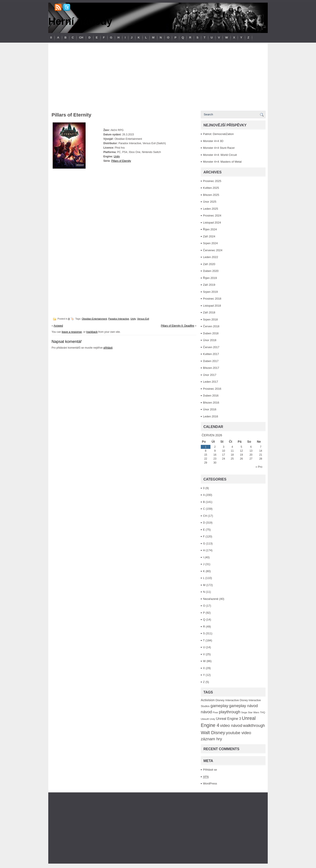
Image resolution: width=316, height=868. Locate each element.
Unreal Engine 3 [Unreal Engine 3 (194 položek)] (228, 719)
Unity (117, 156)
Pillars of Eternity (121, 161)
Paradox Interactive (119, 319)
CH (81, 37)
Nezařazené (211, 599)
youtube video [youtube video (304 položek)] (238, 733)
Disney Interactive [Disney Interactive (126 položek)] (227, 700)
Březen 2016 (211, 403)
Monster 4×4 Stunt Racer (219, 148)
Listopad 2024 (212, 223)
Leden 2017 (211, 382)
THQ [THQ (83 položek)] (263, 712)
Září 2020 (209, 264)
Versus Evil (143, 319)
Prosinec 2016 (212, 389)
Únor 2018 (210, 340)
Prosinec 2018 (212, 299)
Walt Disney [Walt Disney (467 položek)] (213, 732)
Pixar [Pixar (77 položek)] (215, 712)
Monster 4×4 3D (213, 141)
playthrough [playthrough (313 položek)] (230, 712)
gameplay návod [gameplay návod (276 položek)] (243, 706)
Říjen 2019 (210, 278)
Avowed (58, 326)
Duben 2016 (211, 396)
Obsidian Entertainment (94, 319)
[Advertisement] (158, 76)
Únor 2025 (210, 202)
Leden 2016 (211, 416)
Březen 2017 (211, 368)
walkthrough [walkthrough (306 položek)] (254, 725)
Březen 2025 (211, 195)
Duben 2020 (211, 271)
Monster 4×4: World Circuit (220, 155)
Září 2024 (209, 236)
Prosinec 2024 (212, 216)
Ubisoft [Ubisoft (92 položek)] (205, 719)
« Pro (259, 467)
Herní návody (80, 21)
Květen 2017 (211, 354)
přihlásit (108, 348)
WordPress (210, 783)
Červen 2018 (211, 326)
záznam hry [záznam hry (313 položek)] (211, 739)
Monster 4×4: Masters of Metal (222, 162)
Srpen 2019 (210, 292)
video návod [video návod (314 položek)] (231, 725)
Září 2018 (209, 312)
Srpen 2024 (210, 243)
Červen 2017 (211, 347)
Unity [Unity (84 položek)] (212, 719)
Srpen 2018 (210, 319)
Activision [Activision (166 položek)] (208, 700)
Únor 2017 (210, 375)
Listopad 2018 (212, 306)
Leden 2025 (211, 209)
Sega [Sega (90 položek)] (244, 712)
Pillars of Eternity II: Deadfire (178, 326)
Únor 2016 (210, 409)
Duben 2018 (211, 333)
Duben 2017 (211, 361)
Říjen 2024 (210, 229)
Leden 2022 (211, 257)
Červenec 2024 (213, 250)
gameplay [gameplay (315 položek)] (219, 706)
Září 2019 (209, 285)
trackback (92, 332)
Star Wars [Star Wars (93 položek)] (253, 712)
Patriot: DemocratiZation (218, 134)
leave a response (72, 332)
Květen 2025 (211, 188)
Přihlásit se (210, 770)
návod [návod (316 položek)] (206, 712)
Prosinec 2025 (212, 181)
